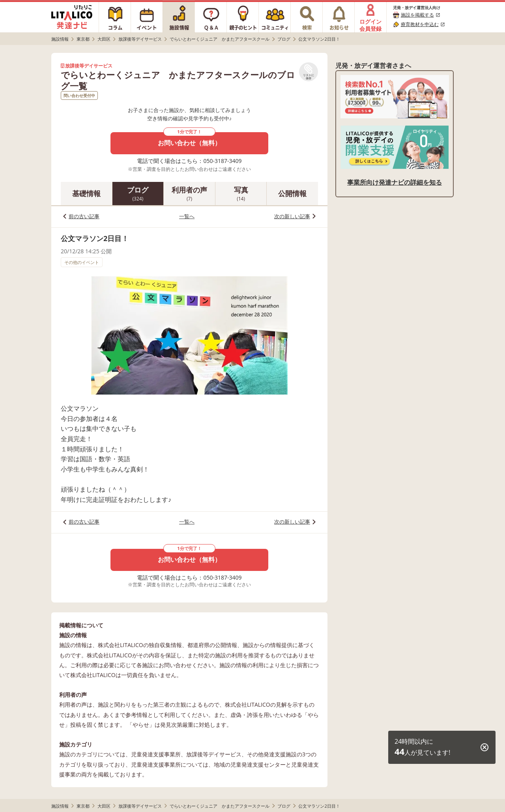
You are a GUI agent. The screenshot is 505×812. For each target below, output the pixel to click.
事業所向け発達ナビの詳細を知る (395, 182)
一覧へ (187, 216)
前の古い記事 (84, 216)
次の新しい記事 (292, 216)
